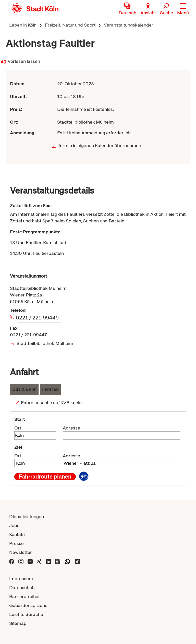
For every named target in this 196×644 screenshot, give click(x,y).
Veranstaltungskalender (129, 25)
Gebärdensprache (28, 605)
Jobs (14, 525)
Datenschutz (22, 587)
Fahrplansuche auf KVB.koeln (51, 403)
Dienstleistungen (27, 516)
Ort (18, 428)
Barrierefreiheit (25, 596)
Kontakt (17, 534)
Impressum (21, 579)
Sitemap (18, 623)
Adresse (71, 428)
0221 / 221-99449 (38, 318)
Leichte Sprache (26, 614)
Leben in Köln (23, 25)
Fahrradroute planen (45, 477)
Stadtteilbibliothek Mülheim (45, 343)
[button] (183, 9)
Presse (16, 543)
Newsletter (21, 552)
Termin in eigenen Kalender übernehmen (100, 145)
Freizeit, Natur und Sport (70, 25)
